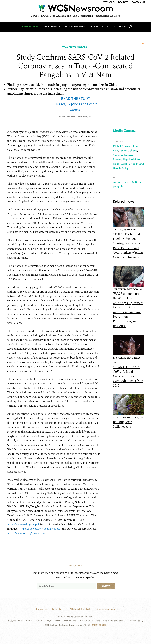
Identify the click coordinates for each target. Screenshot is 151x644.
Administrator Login (106, 609)
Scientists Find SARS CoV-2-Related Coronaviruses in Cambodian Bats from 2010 (128, 376)
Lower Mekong (128, 150)
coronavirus (120, 182)
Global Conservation (125, 146)
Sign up (106, 586)
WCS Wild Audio (100, 27)
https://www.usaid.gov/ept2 (23, 524)
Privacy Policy (58, 609)
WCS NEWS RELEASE (75, 47)
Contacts (120, 27)
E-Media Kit (138, 2)
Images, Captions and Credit (75, 104)
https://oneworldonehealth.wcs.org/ (40, 529)
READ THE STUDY (75, 99)
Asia (115, 150)
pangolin (118, 186)
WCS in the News (75, 27)
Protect (117, 159)
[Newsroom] (75, 9)
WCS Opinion (52, 27)
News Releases (31, 27)
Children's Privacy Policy (81, 609)
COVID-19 (135, 182)
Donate (123, 2)
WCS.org (109, 2)
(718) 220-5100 (99, 625)
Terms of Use (41, 609)
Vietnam (118, 155)
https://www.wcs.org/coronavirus (26, 533)
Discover (129, 155)
